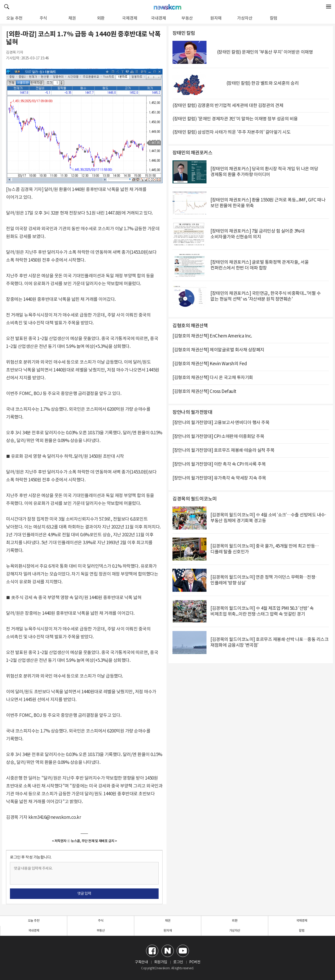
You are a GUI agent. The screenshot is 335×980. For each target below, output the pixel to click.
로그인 (178, 962)
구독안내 (141, 962)
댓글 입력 (84, 894)
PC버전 (195, 962)
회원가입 (161, 962)
